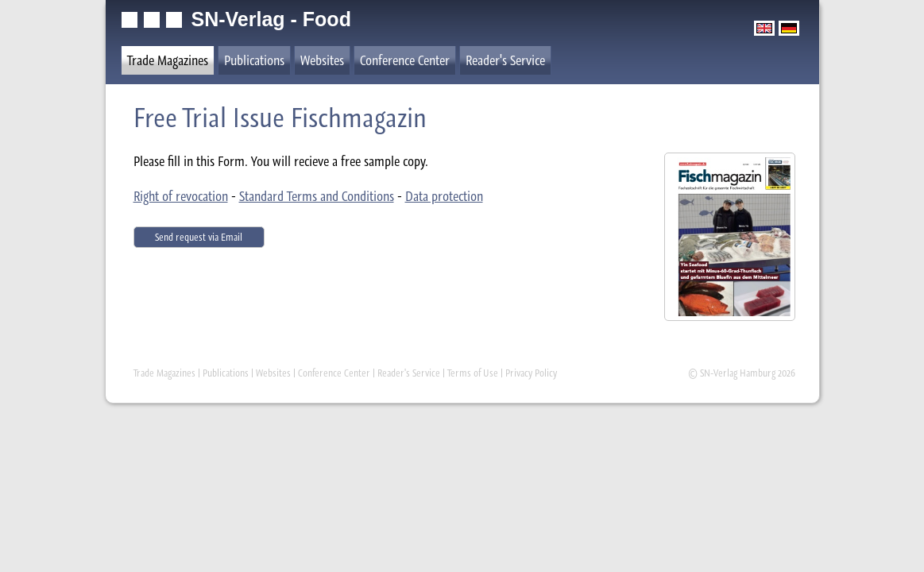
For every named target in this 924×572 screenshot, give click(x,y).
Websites (322, 60)
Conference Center (405, 60)
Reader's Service (505, 60)
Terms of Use (473, 373)
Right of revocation (181, 196)
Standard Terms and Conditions (317, 196)
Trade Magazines (168, 60)
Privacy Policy (531, 373)
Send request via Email (199, 237)
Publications (254, 60)
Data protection (444, 196)
